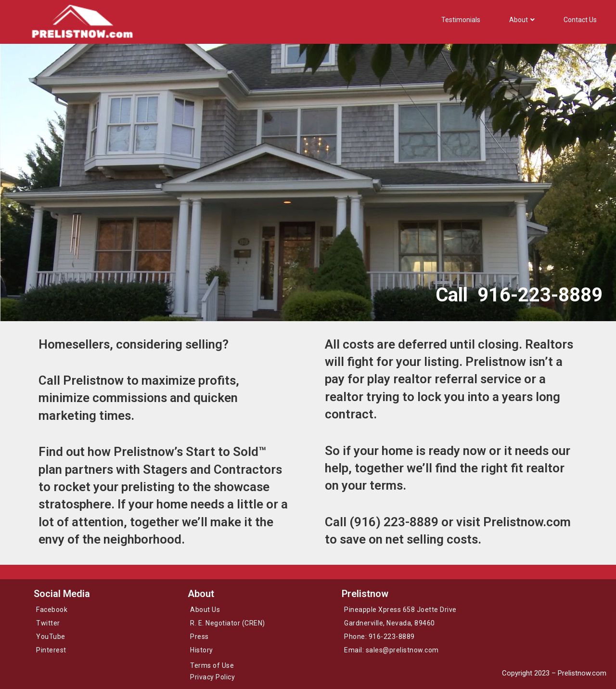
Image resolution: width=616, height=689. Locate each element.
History (202, 650)
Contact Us (580, 20)
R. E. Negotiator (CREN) (228, 623)
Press (199, 637)
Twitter (48, 623)
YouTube (51, 637)
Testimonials (461, 20)
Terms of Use (212, 665)
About (522, 20)
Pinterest (51, 650)
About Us (205, 610)
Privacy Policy (212, 677)
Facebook (52, 610)
